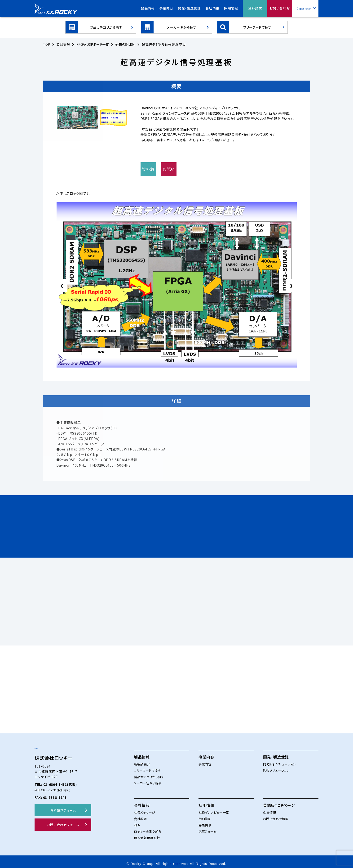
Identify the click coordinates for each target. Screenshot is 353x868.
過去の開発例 (129, 44)
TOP (47, 44)
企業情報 (270, 808)
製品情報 (64, 44)
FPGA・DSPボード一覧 (95, 44)
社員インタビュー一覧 (214, 808)
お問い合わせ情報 (276, 815)
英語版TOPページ (279, 801)
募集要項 (205, 821)
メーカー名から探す (148, 779)
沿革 (137, 821)
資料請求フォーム (63, 815)
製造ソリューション (276, 766)
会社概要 (140, 815)
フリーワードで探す (147, 766)
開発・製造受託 (276, 753)
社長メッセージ (145, 808)
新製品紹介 (142, 760)
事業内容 (206, 753)
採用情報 (206, 801)
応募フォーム (207, 827)
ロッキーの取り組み (148, 827)
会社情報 (142, 801)
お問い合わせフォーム (63, 830)
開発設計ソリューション (280, 760)
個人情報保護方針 (147, 834)
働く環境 (205, 815)
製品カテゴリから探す (149, 773)
